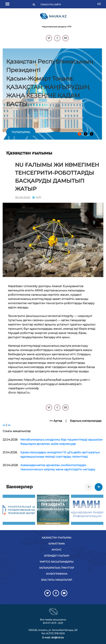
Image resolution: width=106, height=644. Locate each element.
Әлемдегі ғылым (57, 556)
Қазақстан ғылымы (57, 538)
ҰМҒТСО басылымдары (57, 562)
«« (4, 425)
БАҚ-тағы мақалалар (57, 580)
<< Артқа (56, 421)
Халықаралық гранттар (57, 568)
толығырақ (21, 132)
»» (9, 425)
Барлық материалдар (86, 421)
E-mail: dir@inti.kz (53, 637)
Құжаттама (57, 544)
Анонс (57, 550)
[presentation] (89, 487)
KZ (99, 4)
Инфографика (57, 574)
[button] (79, 134)
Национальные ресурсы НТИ (57, 27)
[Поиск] (52, 5)
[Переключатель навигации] (7, 4)
